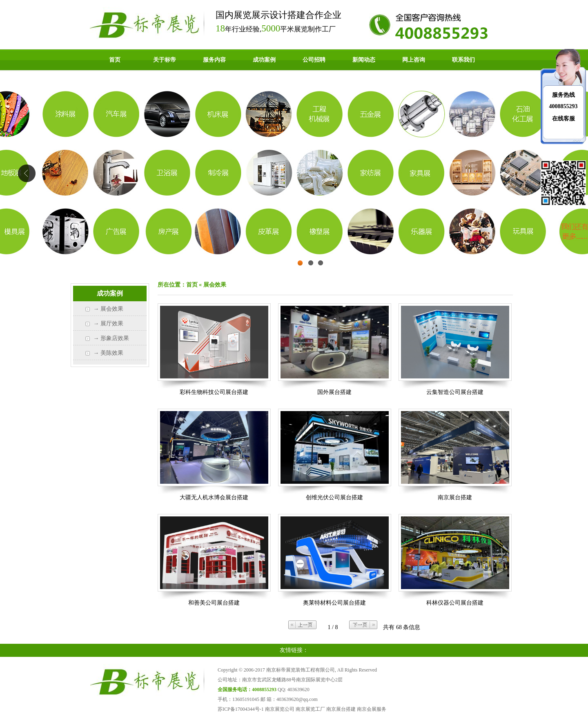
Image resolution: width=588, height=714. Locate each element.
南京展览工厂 (310, 709)
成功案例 (264, 60)
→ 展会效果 (109, 309)
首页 (115, 60)
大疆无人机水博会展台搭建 (214, 497)
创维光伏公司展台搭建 (334, 497)
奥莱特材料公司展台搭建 (334, 603)
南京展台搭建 (455, 497)
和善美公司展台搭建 (214, 603)
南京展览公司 (280, 709)
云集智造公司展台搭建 (455, 392)
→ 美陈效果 (109, 353)
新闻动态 (364, 60)
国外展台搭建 (334, 392)
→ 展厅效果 (109, 324)
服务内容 (214, 60)
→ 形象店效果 (111, 338)
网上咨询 (414, 60)
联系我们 (463, 60)
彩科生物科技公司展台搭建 (214, 392)
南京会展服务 (372, 709)
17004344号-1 (249, 709)
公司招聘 (314, 60)
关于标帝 (165, 60)
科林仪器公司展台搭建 (455, 603)
